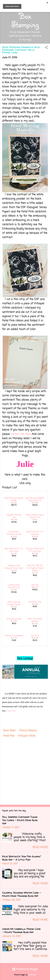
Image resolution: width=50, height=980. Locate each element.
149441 (35, 573)
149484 (14, 570)
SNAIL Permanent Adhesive (35, 620)
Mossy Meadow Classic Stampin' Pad (35, 516)
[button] (46, 48)
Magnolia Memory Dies (14, 516)
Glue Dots (35, 636)
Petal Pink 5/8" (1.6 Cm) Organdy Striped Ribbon (35, 568)
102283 (35, 604)
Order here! (11, 711)
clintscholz (32, 975)
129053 (35, 587)
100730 (35, 554)
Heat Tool (35, 585)
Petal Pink (9, 736)
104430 (14, 638)
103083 (14, 621)
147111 (35, 520)
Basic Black (9, 730)
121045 (14, 554)
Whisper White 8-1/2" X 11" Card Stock (35, 550)
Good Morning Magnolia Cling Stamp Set (35, 499)
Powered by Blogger (25, 969)
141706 (14, 590)
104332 (35, 624)
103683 (35, 638)
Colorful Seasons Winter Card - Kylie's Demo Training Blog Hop (22, 894)
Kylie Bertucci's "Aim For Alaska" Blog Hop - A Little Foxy (22, 858)
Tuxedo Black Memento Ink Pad (14, 533)
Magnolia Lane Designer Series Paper (14, 567)
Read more (40, 847)
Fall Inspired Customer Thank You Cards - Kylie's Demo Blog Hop (20, 820)
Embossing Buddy (14, 619)
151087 (14, 503)
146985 (35, 537)
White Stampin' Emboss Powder (14, 603)
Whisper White (27, 736)
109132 (14, 607)
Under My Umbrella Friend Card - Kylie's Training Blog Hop (21, 931)
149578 (14, 520)
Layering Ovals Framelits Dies (14, 586)
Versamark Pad (35, 602)
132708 (14, 537)
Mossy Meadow (28, 730)
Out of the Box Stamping (25, 16)
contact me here (21, 434)
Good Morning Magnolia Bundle (14, 499)
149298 (35, 503)
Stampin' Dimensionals (14, 636)
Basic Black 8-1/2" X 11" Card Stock (14, 550)
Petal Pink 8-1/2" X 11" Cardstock (35, 533)
